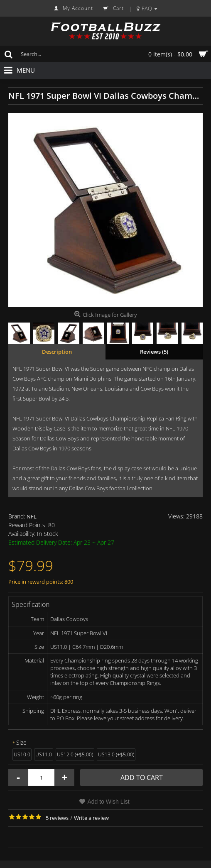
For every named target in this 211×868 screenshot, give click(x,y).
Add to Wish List (108, 802)
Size (21, 742)
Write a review (91, 818)
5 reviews (57, 818)
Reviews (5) (154, 352)
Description (57, 352)
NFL (32, 516)
